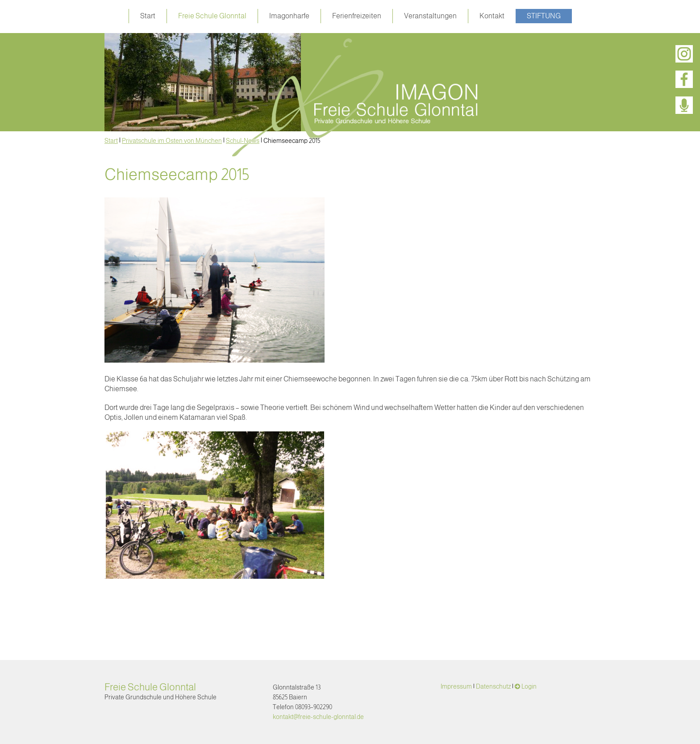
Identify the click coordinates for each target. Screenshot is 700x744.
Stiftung (544, 16)
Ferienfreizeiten (357, 16)
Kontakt (492, 16)
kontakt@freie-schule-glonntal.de (318, 717)
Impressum (456, 686)
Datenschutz (493, 686)
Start (148, 16)
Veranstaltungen (430, 16)
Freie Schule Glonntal (212, 16)
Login (529, 686)
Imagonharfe (289, 16)
